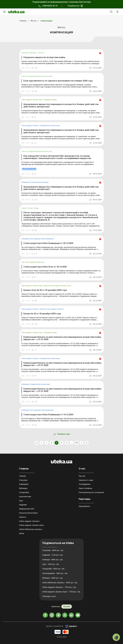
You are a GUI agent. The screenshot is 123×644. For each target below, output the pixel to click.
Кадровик (23, 505)
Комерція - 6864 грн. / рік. (53, 560)
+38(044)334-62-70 (50, 6)
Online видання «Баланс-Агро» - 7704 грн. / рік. (61, 592)
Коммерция (26, 182)
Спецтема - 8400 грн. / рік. (53, 550)
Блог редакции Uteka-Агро (35, 262)
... (72, 443)
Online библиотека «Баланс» (31, 529)
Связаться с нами (86, 480)
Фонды (36, 208)
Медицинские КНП (27, 509)
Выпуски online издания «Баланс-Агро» (58, 286)
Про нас (82, 476)
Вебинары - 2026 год (37, 53)
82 (77, 443)
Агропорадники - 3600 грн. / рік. (55, 573)
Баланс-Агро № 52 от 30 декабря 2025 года (45, 290)
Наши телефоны (85, 488)
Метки (22, 533)
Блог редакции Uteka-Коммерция (42, 239)
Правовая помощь (50, 100)
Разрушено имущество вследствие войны (44, 58)
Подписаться (74, 6)
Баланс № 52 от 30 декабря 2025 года (42, 314)
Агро (23, 262)
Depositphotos (84, 506)
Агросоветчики (25, 497)
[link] (62, 60)
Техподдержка (85, 484)
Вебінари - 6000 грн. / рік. (53, 578)
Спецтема (23, 480)
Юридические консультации (50, 126)
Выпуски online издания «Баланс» (52, 309)
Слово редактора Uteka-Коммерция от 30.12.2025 (48, 243)
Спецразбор (24, 492)
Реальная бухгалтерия (28, 513)
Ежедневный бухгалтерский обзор (40, 76)
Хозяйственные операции (40, 182)
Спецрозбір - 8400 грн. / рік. (54, 569)
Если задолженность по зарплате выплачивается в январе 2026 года (58, 81)
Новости (25, 76)
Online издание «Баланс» (31, 126)
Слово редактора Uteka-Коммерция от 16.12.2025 (48, 415)
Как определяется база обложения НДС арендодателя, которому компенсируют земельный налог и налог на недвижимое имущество (57, 157)
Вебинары (25, 53)
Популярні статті (49, 596)
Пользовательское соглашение (91, 492)
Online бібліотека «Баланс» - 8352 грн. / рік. (60, 583)
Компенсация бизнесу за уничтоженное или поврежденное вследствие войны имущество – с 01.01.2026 (62, 338)
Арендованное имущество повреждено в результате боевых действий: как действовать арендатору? (61, 106)
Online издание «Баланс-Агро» (32, 100)
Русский (67, 606)
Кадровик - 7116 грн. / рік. (53, 555)
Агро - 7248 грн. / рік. (51, 564)
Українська (56, 606)
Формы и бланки (27, 208)
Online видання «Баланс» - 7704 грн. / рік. (59, 587)
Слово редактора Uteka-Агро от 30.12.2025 (45, 267)
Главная (23, 476)
